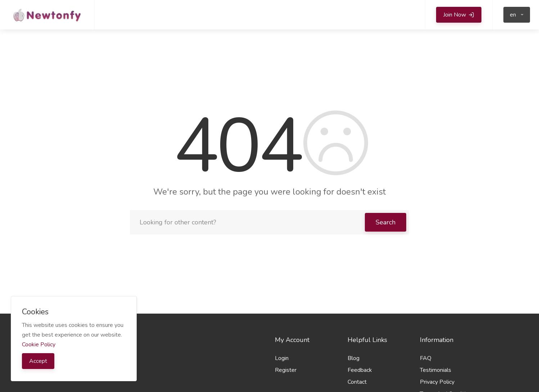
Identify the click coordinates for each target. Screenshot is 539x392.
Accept (38, 361)
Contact (357, 382)
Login (282, 358)
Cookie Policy (39, 345)
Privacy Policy (437, 382)
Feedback (360, 370)
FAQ (426, 358)
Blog (354, 358)
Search (386, 222)
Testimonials (436, 370)
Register (286, 370)
